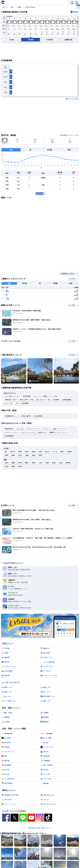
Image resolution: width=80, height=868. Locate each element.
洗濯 (5, 92)
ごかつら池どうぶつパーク (12, 396)
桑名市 (27, 452)
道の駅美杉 (56, 400)
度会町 (54, 463)
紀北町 (7, 466)
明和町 (40, 455)
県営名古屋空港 (26, 416)
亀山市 (47, 452)
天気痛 (5, 77)
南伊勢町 (68, 463)
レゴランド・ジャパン (11, 432)
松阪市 (20, 452)
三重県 (19, 7)
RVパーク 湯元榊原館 (22, 403)
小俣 (7, 299)
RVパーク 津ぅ (9, 403)
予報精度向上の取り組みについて (40, 828)
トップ (4, 7)
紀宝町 (20, 466)
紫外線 (5, 72)
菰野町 (13, 455)
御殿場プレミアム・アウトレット (59, 432)
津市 (6, 452)
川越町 (27, 455)
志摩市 (34, 463)
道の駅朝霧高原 (9, 436)
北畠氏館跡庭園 (67, 400)
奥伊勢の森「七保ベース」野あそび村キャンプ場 (19, 400)
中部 (12, 7)
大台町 (40, 463)
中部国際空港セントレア (12, 416)
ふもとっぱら (20, 429)
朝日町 (20, 455)
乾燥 (5, 82)
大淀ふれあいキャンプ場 (43, 400)
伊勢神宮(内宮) (9, 429)
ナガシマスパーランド (33, 429)
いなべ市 (55, 452)
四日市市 (13, 452)
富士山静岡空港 (38, 416)
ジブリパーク (46, 429)
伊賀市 (62, 452)
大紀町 (61, 463)
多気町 (34, 455)
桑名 (7, 291)
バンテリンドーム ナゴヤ (28, 432)
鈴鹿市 (34, 452)
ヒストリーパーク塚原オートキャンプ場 (45, 396)
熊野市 (27, 463)
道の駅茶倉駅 (27, 396)
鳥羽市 (20, 463)
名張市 (40, 452)
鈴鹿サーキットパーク (60, 429)
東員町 (7, 455)
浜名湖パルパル (42, 432)
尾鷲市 (13, 463)
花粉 (5, 87)
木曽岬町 (69, 452)
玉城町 (47, 463)
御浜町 (13, 466)
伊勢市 (7, 463)
